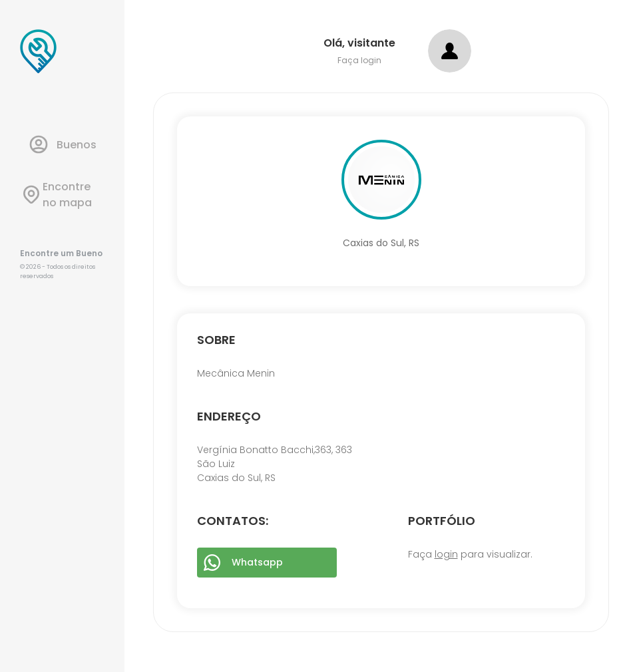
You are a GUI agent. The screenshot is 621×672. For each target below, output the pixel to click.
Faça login (359, 60)
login (446, 554)
